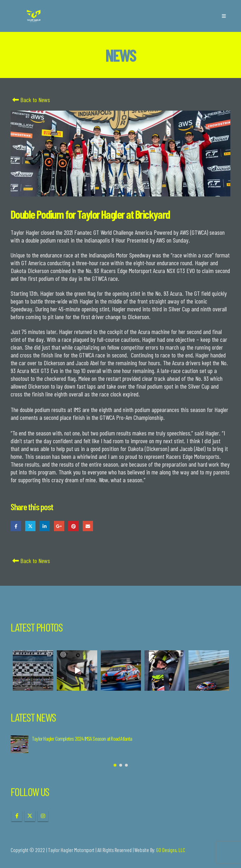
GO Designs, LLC (171, 850)
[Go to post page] (20, 744)
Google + (59, 526)
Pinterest (73, 526)
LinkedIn (45, 526)
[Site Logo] (34, 16)
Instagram (43, 816)
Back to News (30, 100)
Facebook (16, 526)
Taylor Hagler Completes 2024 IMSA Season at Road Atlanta (82, 738)
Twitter (30, 526)
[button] (224, 16)
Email (88, 526)
